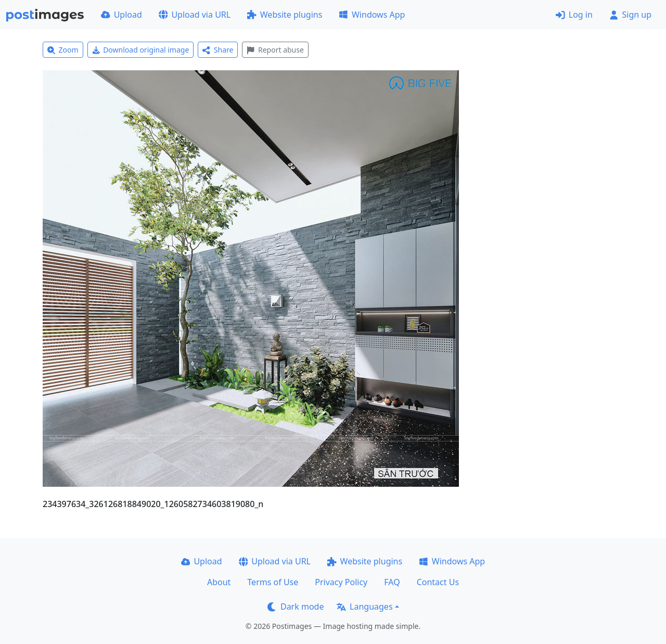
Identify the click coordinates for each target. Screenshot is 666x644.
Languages (364, 607)
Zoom (63, 50)
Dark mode (296, 607)
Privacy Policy (341, 582)
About (219, 582)
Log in (574, 15)
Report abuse (275, 50)
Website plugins (285, 15)
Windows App (372, 15)
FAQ (392, 582)
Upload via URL (195, 15)
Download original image (141, 50)
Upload (121, 15)
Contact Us (438, 582)
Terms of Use (273, 582)
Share (218, 50)
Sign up (630, 15)
